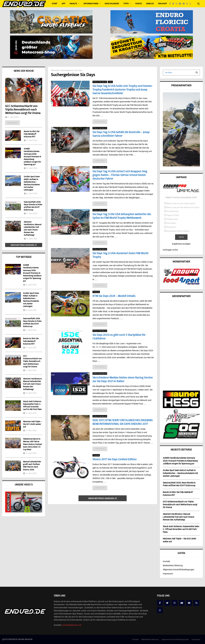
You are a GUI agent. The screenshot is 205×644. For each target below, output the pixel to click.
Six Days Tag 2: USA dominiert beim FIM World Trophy (120, 255)
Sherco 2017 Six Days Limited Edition (115, 460)
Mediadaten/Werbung (173, 565)
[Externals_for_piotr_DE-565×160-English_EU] (51, 37)
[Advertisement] (181, 347)
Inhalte (73, 4)
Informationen (91, 4)
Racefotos (171, 227)
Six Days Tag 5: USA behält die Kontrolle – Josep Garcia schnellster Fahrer (121, 134)
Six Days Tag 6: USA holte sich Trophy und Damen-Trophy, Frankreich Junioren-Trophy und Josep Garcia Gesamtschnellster (123, 90)
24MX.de (150, 4)
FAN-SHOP (162, 4)
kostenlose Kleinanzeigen (178, 231)
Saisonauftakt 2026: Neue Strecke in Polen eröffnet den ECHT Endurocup (33, 206)
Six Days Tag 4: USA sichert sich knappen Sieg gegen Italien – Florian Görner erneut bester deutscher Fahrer (120, 175)
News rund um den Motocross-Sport (183, 207)
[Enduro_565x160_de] (152, 37)
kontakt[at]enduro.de (72, 625)
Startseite (55, 70)
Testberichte (172, 219)
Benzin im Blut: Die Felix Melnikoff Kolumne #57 (32, 134)
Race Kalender (112, 4)
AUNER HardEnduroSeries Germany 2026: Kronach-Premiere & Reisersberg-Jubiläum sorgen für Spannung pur (32, 157)
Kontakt (166, 561)
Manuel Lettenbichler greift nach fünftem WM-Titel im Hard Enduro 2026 (32, 466)
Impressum (168, 574)
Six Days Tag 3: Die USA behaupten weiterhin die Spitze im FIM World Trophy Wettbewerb (122, 216)
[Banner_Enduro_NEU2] (152, 12)
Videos (138, 4)
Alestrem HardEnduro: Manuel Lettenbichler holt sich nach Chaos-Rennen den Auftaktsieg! (33, 229)
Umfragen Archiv (170, 250)
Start (55, 4)
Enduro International (100, 82)
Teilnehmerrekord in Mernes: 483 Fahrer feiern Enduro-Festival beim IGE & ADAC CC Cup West (32, 444)
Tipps (126, 4)
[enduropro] (181, 275)
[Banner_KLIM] (181, 166)
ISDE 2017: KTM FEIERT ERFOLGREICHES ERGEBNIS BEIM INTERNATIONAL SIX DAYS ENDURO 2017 (123, 422)
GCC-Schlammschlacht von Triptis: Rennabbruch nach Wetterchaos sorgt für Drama (23, 110)
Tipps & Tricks (173, 215)
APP (63, 4)
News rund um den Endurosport (181, 203)
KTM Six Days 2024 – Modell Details (114, 296)
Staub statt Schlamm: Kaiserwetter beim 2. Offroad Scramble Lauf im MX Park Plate (32, 406)
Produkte (96, 292)
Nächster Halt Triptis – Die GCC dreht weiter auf (32, 424)
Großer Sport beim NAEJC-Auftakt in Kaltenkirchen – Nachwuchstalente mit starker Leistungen (32, 183)
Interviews (171, 223)
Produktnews (173, 211)
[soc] (181, 438)
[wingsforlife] (181, 421)
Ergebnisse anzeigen (181, 244)
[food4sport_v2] (181, 285)
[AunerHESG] (181, 407)
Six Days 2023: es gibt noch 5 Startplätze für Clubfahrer (119, 337)
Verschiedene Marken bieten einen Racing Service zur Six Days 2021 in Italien (123, 380)
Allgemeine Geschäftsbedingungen (179, 570)
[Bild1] (51, 12)
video (110, 82)
